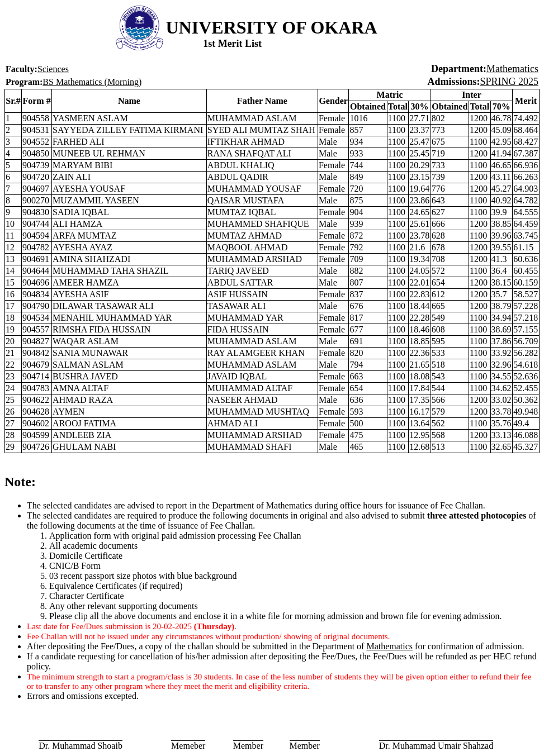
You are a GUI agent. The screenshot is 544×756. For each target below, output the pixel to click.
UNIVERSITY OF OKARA (272, 27)
